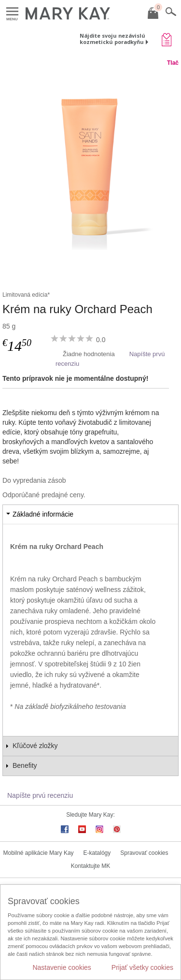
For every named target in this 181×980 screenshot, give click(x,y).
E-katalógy (97, 853)
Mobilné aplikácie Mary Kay (39, 853)
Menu (12, 12)
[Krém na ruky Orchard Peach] (90, 169)
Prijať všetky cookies (142, 967)
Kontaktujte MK (90, 866)
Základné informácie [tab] (43, 514)
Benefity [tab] (25, 765)
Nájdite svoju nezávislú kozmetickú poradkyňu (112, 39)
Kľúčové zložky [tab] (35, 746)
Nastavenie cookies (62, 967)
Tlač (173, 63)
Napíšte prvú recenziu (40, 795)
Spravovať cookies (144, 853)
